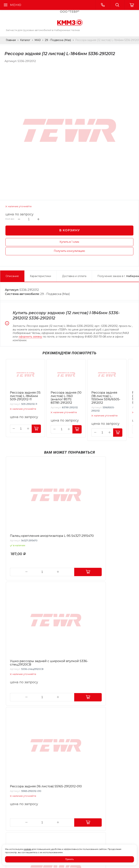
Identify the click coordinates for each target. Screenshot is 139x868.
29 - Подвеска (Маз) (58, 40)
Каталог (25, 40)
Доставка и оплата (74, 276)
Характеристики (40, 276)
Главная (11, 40)
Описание (12, 276)
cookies (27, 849)
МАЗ (38, 40)
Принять (70, 859)
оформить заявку (30, 337)
